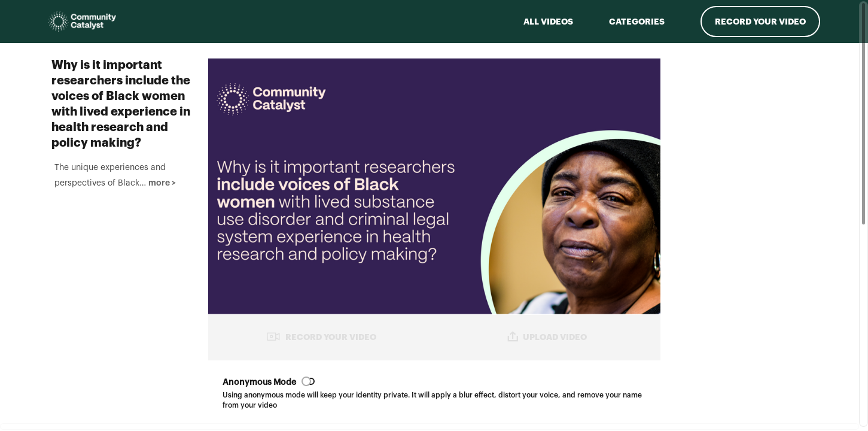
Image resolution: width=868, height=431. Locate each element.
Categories (637, 22)
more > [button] (154, 287)
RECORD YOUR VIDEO (321, 336)
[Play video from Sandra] (748, 358)
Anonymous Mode (259, 383)
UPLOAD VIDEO (547, 336)
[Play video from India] (748, 248)
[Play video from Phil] (748, 137)
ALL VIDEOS (548, 22)
